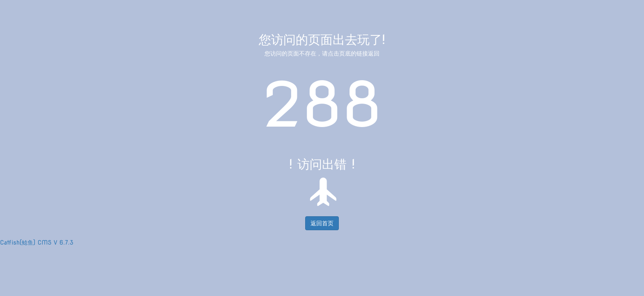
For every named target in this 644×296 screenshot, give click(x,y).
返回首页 (322, 223)
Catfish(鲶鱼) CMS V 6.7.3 (37, 243)
